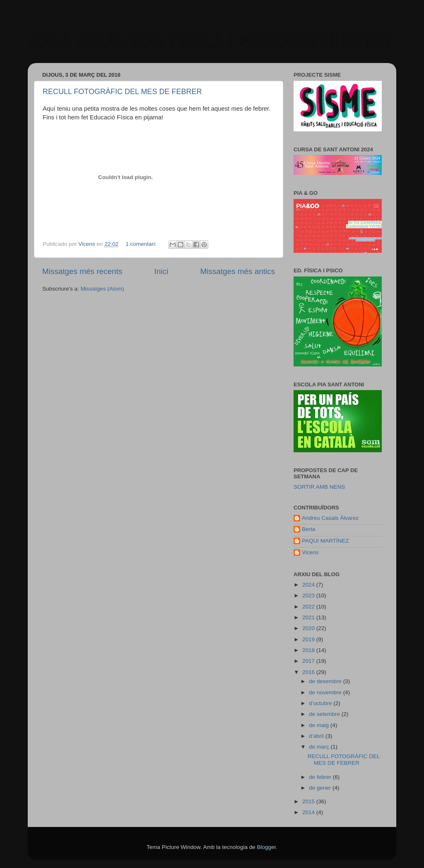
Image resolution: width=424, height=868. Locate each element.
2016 (309, 672)
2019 (309, 639)
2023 (309, 595)
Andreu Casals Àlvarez (330, 518)
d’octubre (321, 703)
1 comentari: (142, 244)
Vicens (310, 552)
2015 (309, 801)
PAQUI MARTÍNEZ (325, 541)
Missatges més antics (237, 271)
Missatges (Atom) (102, 289)
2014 (309, 812)
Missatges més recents (82, 271)
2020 (309, 628)
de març (320, 747)
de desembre (326, 681)
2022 (309, 607)
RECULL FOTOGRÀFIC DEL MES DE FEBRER (122, 92)
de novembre (326, 692)
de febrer (321, 777)
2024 (309, 585)
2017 (309, 661)
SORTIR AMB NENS (319, 487)
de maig (320, 725)
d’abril (317, 736)
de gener (321, 788)
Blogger (266, 847)
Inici (161, 271)
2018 (309, 650)
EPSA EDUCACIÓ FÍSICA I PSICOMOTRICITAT (210, 40)
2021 (309, 617)
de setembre (325, 714)
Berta (308, 529)
